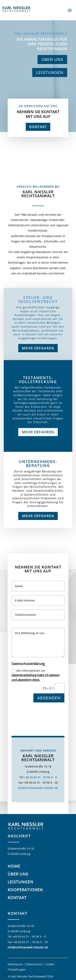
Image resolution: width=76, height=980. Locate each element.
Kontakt (38, 127)
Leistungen (50, 72)
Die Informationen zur (36, 727)
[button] (7, 973)
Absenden (49, 750)
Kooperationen (25, 890)
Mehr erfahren (38, 537)
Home (14, 866)
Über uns (52, 60)
